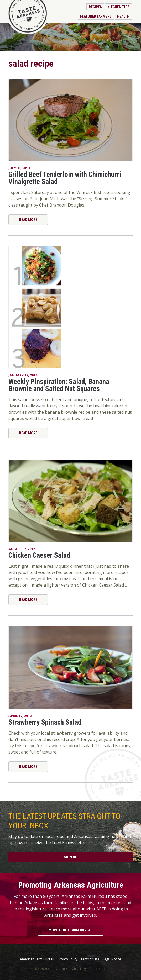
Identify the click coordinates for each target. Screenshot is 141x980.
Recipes (95, 7)
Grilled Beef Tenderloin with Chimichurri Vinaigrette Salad (65, 178)
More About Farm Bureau (71, 930)
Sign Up (71, 857)
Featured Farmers (96, 16)
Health (123, 16)
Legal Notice (112, 959)
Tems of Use (90, 959)
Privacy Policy (67, 959)
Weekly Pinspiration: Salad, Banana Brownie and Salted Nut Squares (59, 385)
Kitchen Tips (118, 7)
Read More (28, 220)
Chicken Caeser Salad (39, 555)
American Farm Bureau (37, 959)
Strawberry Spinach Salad (45, 722)
